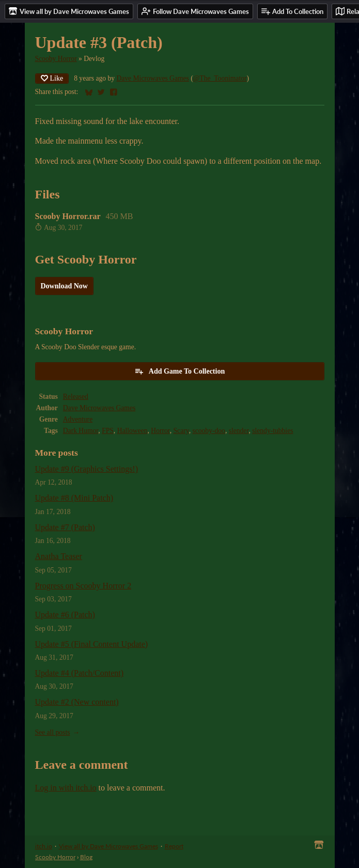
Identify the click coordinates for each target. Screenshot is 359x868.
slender (239, 431)
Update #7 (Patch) (65, 527)
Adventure (78, 419)
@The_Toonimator (220, 78)
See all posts (53, 732)
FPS (108, 431)
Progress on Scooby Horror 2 (83, 586)
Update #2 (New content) (77, 702)
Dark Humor (81, 431)
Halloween (132, 431)
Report (174, 846)
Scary (181, 431)
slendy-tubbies (272, 431)
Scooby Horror (56, 59)
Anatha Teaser (59, 556)
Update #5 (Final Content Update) (92, 644)
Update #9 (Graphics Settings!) (87, 469)
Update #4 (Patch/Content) (80, 673)
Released (76, 397)
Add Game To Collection (179, 371)
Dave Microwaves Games (152, 78)
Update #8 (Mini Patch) (74, 498)
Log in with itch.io (66, 788)
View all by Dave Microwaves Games (108, 846)
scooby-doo (208, 431)
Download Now (64, 286)
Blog (86, 857)
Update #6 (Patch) (65, 615)
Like (52, 78)
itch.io (44, 846)
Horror (160, 431)
